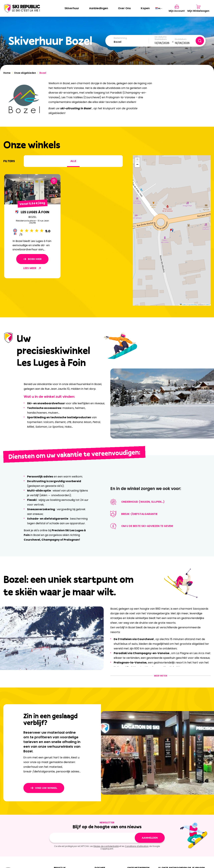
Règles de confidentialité (106, 846)
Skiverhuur (72, 8)
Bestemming (120, 38)
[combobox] (131, 42)
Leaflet (183, 305)
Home (7, 73)
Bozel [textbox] (118, 42)
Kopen (145, 8)
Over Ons (124, 8)
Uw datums (161, 37)
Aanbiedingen (99, 8)
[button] (172, 230)
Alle (73, 161)
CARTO (208, 305)
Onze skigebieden (25, 73)
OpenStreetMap (193, 305)
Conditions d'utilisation (137, 846)
